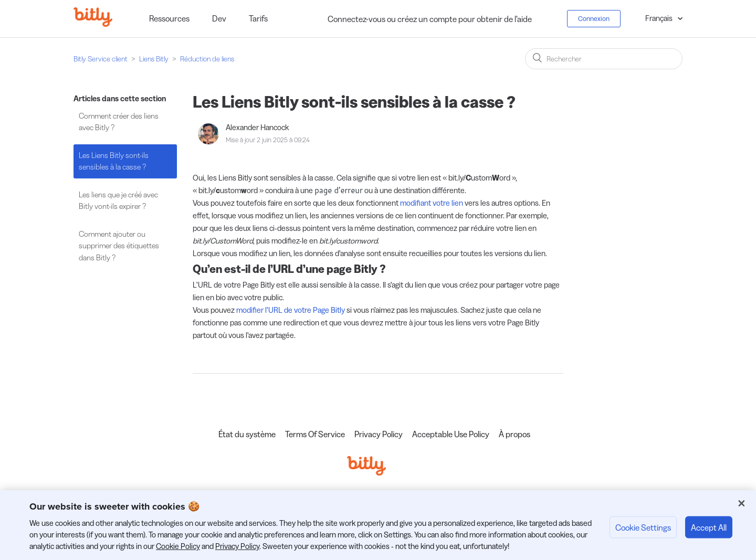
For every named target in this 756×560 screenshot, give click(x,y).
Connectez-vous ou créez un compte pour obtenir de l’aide (430, 19)
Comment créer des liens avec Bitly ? (119, 122)
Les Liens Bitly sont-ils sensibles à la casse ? (114, 161)
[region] (378, 525)
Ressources (169, 18)
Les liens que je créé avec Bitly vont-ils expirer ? (118, 200)
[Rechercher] (604, 59)
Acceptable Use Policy (451, 434)
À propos (514, 434)
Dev (219, 18)
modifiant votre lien (432, 203)
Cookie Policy (178, 546)
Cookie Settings (643, 527)
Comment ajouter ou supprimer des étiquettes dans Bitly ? (119, 246)
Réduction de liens (207, 59)
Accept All (709, 527)
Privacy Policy (379, 434)
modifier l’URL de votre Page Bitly (291, 310)
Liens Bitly (154, 59)
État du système (247, 434)
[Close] (741, 503)
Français (660, 18)
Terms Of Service (315, 434)
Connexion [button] (594, 18)
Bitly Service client (101, 59)
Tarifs (258, 18)
